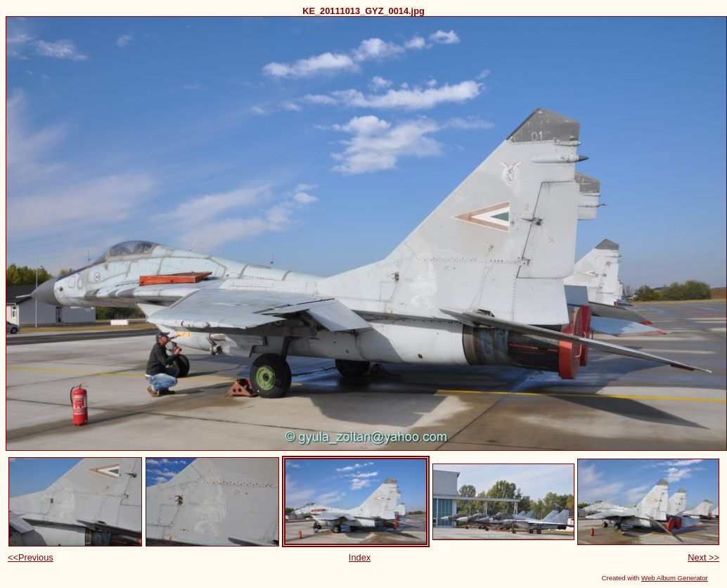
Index (360, 557)
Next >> (703, 557)
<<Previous (31, 557)
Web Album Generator (675, 578)
